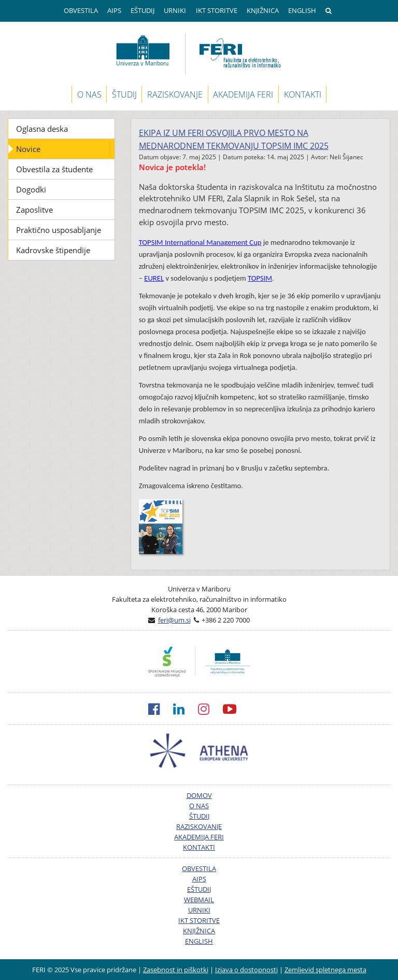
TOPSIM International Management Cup (200, 242)
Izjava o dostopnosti (246, 970)
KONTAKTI (303, 94)
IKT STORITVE (217, 10)
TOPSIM (260, 278)
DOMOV (199, 795)
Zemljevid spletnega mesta (325, 970)
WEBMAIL (199, 900)
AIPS (114, 10)
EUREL (154, 278)
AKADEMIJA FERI (243, 94)
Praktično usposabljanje (59, 230)
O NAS (89, 94)
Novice (28, 149)
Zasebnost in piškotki (176, 970)
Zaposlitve (34, 210)
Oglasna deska (42, 129)
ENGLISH (302, 10)
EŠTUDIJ (143, 10)
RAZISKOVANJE (175, 94)
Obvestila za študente (54, 169)
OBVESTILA (81, 10)
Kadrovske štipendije (53, 250)
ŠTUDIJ (124, 94)
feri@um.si (174, 620)
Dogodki (31, 189)
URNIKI (175, 10)
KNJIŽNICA (263, 10)
